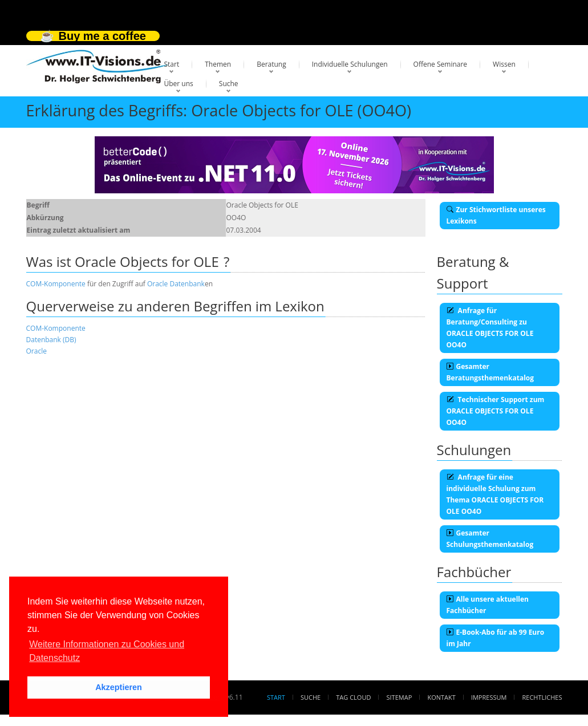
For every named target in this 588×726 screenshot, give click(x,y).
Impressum (489, 697)
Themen (218, 64)
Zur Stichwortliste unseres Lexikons (496, 215)
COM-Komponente (56, 284)
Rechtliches (542, 697)
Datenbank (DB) (51, 340)
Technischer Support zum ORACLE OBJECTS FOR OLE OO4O (496, 411)
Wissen (504, 64)
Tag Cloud (353, 697)
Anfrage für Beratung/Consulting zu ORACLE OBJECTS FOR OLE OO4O (490, 328)
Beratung (271, 64)
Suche (229, 84)
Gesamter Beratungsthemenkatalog (490, 372)
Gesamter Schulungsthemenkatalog (490, 539)
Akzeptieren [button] (119, 687)
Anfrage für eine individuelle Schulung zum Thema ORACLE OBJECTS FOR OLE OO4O (495, 494)
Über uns (179, 84)
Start (172, 64)
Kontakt (441, 697)
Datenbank (187, 284)
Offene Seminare (441, 64)
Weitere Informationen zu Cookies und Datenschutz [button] (107, 651)
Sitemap (400, 697)
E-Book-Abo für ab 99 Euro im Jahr (496, 638)
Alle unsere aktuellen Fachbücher (488, 605)
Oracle (157, 284)
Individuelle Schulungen (350, 64)
